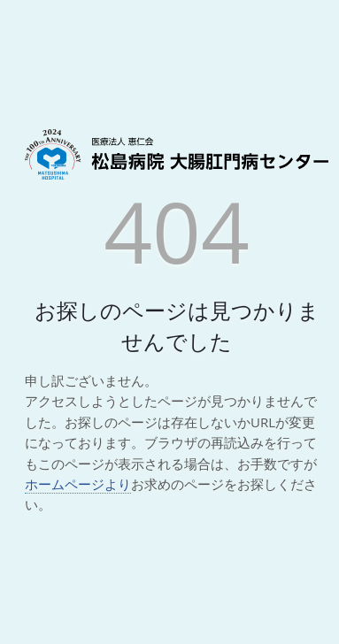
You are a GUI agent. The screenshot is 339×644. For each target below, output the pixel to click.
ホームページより (78, 484)
